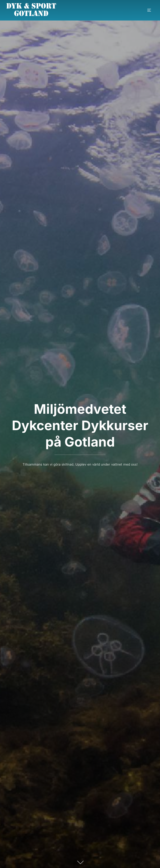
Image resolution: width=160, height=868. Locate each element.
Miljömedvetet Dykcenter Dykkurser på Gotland (80, 425)
